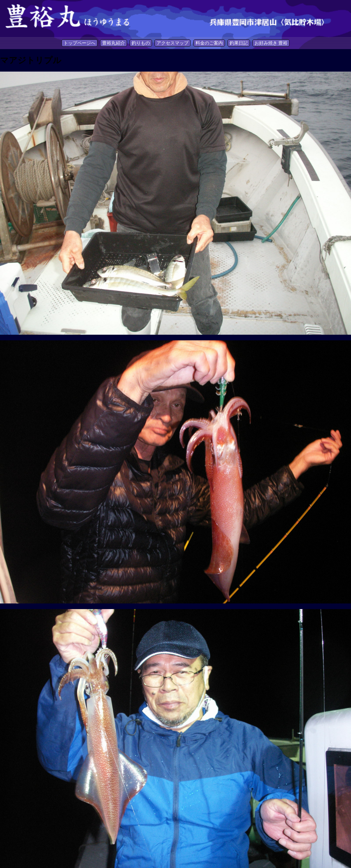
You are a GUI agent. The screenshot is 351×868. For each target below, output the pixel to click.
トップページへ (80, 43)
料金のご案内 (209, 43)
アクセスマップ (173, 43)
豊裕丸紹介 (114, 43)
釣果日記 (239, 43)
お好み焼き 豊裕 (271, 43)
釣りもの (141, 43)
